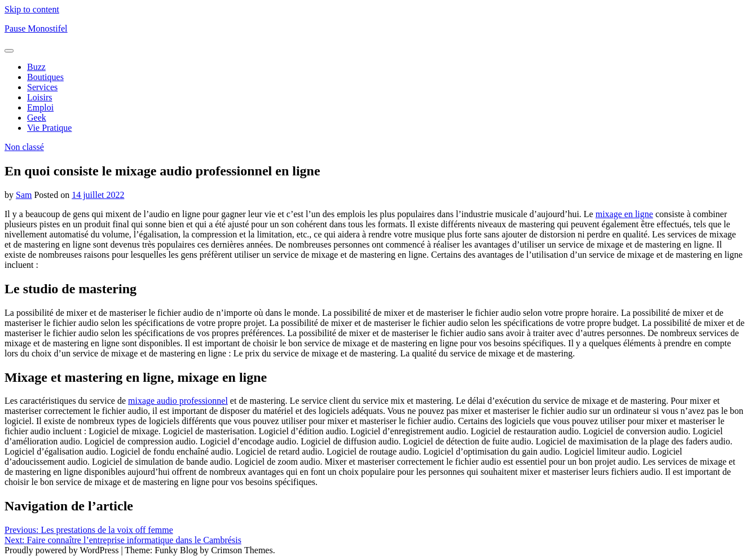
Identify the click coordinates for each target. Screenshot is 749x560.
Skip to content (32, 9)
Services (42, 87)
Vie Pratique (49, 128)
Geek (37, 118)
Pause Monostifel (36, 28)
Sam (24, 195)
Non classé (24, 147)
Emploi (40, 107)
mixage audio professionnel (178, 401)
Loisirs (39, 97)
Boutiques (45, 77)
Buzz (36, 67)
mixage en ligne (624, 214)
